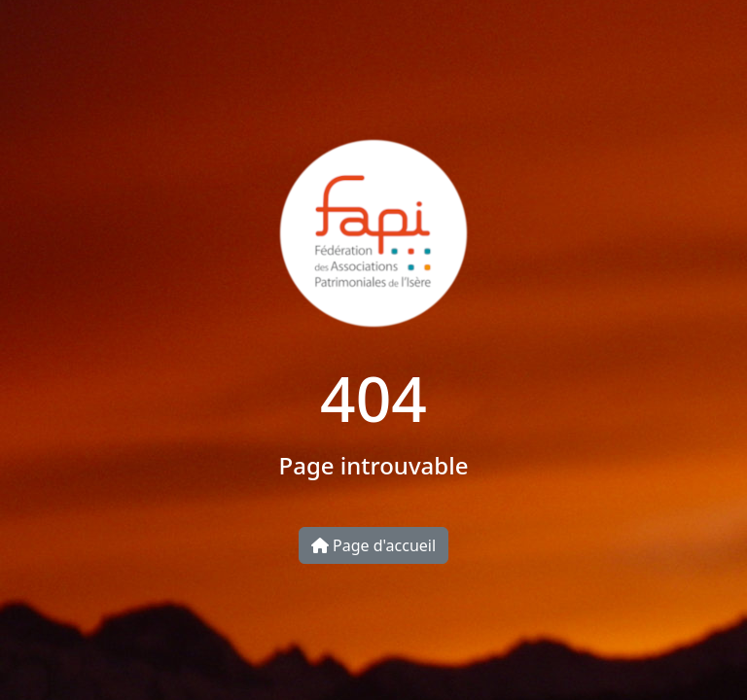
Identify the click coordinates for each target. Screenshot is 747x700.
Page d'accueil (373, 545)
